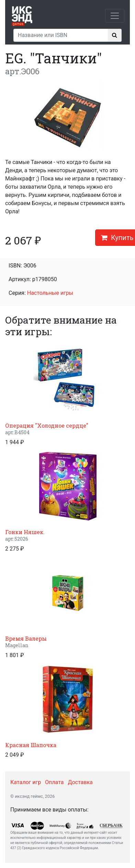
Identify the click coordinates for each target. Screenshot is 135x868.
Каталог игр (26, 782)
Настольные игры (50, 293)
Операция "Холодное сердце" (47, 425)
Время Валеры (26, 638)
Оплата (54, 782)
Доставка (80, 782)
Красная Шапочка (31, 745)
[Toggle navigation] (115, 16)
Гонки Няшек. (25, 532)
